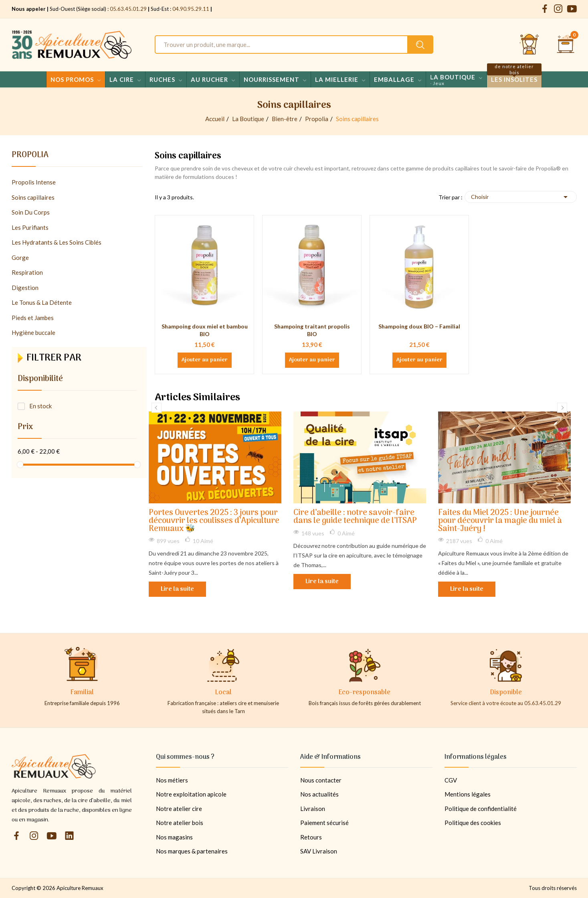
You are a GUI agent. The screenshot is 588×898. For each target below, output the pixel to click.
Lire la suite (177, 589)
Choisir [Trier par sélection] (521, 197)
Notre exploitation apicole (191, 794)
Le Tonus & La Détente (42, 302)
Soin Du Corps (31, 212)
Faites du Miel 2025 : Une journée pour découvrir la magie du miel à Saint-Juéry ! (500, 521)
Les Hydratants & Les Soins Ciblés (57, 242)
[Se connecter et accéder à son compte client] (529, 45)
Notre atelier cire (179, 809)
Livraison (313, 809)
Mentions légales (468, 794)
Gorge (20, 257)
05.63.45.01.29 (128, 9)
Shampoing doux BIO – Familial (419, 326)
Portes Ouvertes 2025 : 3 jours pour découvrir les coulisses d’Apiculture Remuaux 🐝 (214, 521)
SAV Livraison (319, 851)
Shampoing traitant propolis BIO (312, 330)
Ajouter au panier (205, 360)
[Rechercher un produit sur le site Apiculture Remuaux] (420, 45)
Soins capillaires (33, 197)
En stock (40, 406)
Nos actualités (319, 794)
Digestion (25, 288)
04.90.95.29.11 (191, 9)
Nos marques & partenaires (192, 851)
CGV (451, 780)
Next (562, 408)
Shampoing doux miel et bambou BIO (205, 330)
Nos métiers (172, 780)
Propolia (30, 156)
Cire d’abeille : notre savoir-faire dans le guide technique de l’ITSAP (355, 517)
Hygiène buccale (33, 332)
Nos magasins (174, 837)
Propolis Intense (34, 182)
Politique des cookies (473, 823)
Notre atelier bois (180, 823)
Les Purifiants (30, 227)
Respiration (27, 272)
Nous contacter (321, 780)
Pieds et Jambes (33, 318)
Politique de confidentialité (481, 809)
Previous (157, 408)
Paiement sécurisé (324, 823)
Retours (311, 837)
